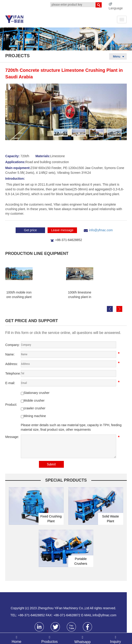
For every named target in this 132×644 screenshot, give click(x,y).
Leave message (62, 230)
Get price (30, 230)
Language (116, 8)
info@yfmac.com (101, 230)
